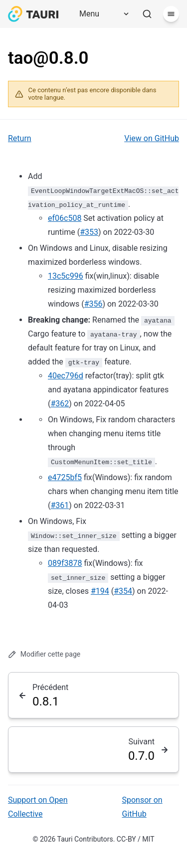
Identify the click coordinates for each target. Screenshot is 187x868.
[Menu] (101, 14)
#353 (89, 232)
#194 (100, 591)
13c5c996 (66, 276)
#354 (123, 591)
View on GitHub (152, 138)
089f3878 (65, 563)
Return (20, 138)
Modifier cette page (44, 654)
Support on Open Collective (38, 807)
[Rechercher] (147, 14)
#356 (93, 304)
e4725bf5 (65, 477)
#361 (60, 505)
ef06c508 (65, 218)
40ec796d (66, 376)
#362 (60, 404)
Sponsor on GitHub (142, 807)
